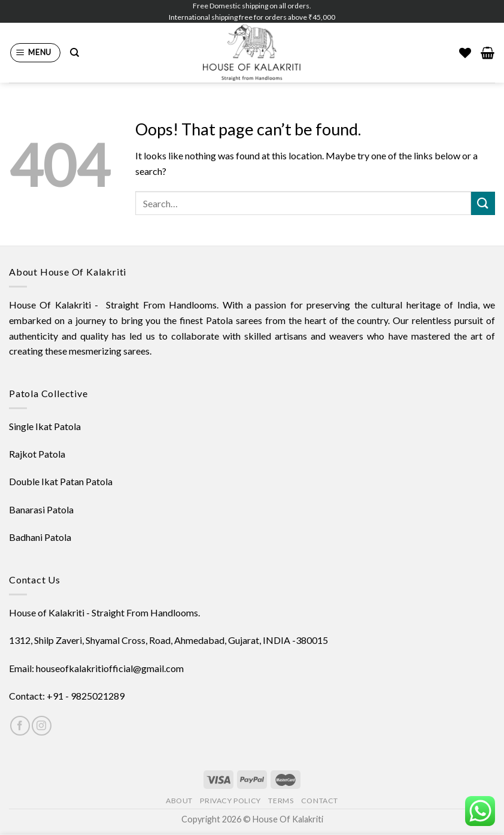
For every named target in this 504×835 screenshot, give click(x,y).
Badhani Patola (40, 537)
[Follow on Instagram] (42, 726)
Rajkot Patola (37, 454)
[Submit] (483, 203)
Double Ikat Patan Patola (61, 481)
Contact (320, 801)
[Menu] (36, 53)
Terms (281, 801)
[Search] (75, 53)
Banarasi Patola (41, 509)
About (179, 801)
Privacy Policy (230, 801)
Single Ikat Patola (45, 426)
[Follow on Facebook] (20, 726)
